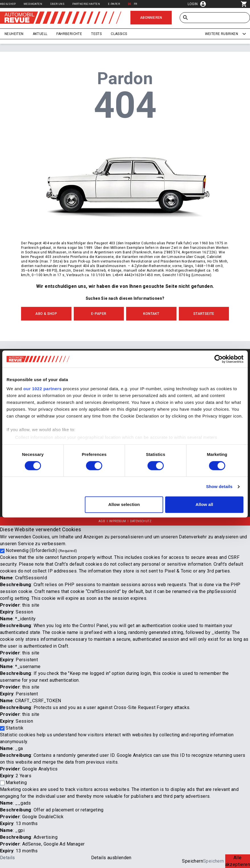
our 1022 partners (42, 389)
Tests (96, 34)
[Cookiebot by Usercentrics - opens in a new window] (219, 359)
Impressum (118, 521)
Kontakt (151, 314)
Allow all (204, 505)
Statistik (15, 728)
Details (8, 858)
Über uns (57, 4)
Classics (119, 34)
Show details (219, 486)
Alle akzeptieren (238, 861)
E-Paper (114, 4)
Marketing (16, 783)
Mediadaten (33, 4)
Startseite (204, 314)
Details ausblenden (111, 858)
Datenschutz (141, 521)
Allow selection (124, 505)
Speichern (192, 861)
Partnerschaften (86, 4)
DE (130, 4)
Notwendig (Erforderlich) (41, 550)
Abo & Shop (8, 4)
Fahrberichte (69, 34)
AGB (102, 521)
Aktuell (40, 34)
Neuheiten (14, 34)
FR (136, 4)
